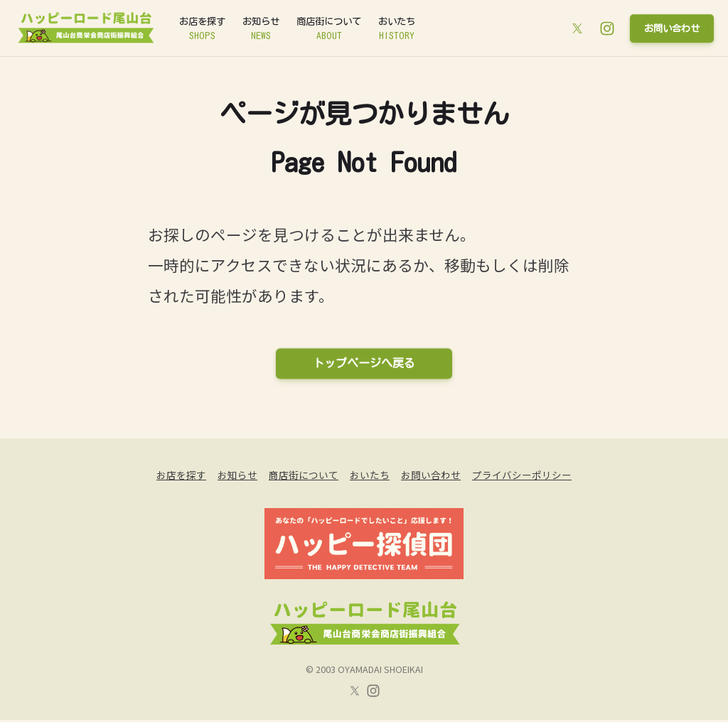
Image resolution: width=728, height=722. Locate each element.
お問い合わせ (668, 28)
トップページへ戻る (364, 364)
